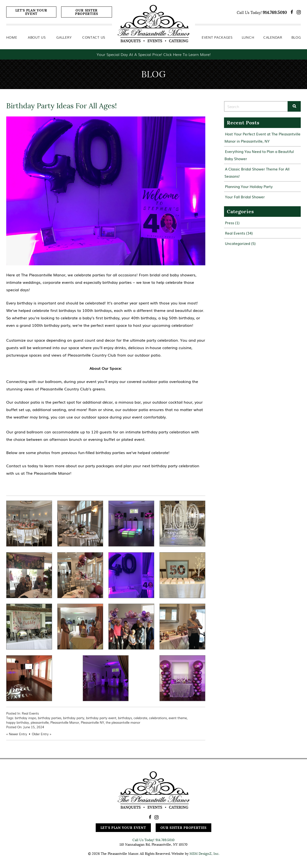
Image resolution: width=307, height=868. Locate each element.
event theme (178, 718)
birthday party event (101, 718)
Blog (296, 37)
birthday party (74, 718)
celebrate (140, 718)
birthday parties (50, 718)
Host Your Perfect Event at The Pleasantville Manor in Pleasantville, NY (263, 137)
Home (12, 37)
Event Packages (217, 37)
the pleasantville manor (123, 722)
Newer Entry (18, 734)
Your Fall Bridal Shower (245, 197)
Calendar (273, 37)
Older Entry (40, 734)
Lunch (248, 37)
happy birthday (18, 722)
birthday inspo (26, 718)
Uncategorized (238, 243)
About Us (37, 37)
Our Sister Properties (87, 12)
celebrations (158, 718)
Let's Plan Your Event (31, 12)
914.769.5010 (275, 12)
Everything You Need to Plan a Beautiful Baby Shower (259, 155)
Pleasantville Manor (65, 722)
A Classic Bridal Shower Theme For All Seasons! (257, 173)
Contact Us (94, 37)
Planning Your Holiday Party (249, 186)
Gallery (64, 37)
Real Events (30, 713)
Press (230, 223)
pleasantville (40, 722)
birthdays (125, 718)
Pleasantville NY (92, 722)
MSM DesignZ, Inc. (204, 854)
